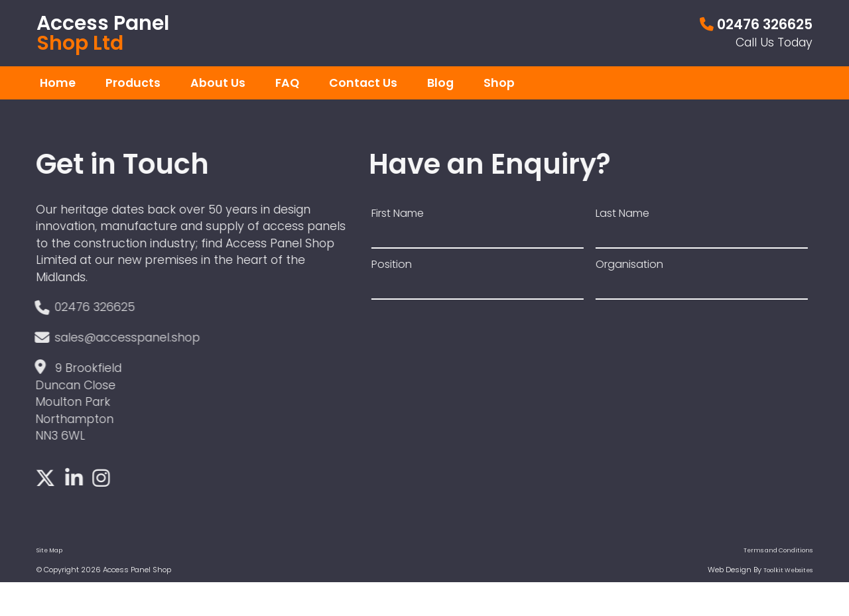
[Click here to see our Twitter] (42, 479)
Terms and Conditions (778, 550)
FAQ (287, 83)
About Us (218, 83)
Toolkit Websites (788, 570)
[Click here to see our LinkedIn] (71, 479)
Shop (499, 83)
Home (58, 83)
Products (133, 83)
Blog (440, 83)
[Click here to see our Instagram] (98, 479)
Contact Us (363, 83)
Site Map (49, 550)
